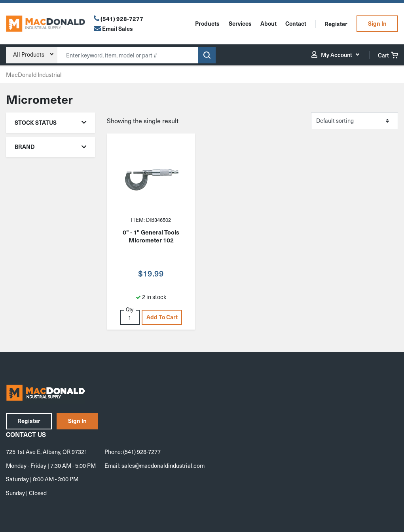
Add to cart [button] (162, 317)
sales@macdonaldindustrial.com (163, 465)
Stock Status (51, 122)
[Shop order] (355, 121)
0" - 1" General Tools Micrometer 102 (151, 236)
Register (336, 24)
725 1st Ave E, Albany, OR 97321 (47, 452)
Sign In (377, 23)
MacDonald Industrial (34, 74)
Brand (51, 147)
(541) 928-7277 (122, 19)
